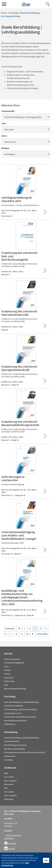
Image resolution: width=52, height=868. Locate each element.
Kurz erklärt (9, 777)
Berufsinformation (12, 741)
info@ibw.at (9, 838)
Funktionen (10, 768)
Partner (7, 674)
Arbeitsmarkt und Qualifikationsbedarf (20, 717)
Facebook (12, 843)
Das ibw (8, 654)
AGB (6, 685)
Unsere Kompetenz (12, 659)
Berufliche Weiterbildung (14, 749)
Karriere (8, 670)
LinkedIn (11, 849)
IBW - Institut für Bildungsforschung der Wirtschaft (26, 4)
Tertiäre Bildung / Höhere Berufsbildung (21, 709)
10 (27, 634)
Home (4, 13)
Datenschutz (9, 681)
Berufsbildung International (15, 721)
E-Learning (8, 760)
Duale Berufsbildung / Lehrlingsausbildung (21, 702)
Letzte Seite (42, 634)
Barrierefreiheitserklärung (15, 689)
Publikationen (10, 724)
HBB (6, 788)
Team (6, 666)
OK (46, 860)
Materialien (9, 784)
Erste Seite (10, 629)
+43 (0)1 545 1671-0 (14, 835)
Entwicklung (11, 732)
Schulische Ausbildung (13, 706)
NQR (6, 773)
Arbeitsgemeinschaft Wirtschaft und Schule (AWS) (25, 752)
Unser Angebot (10, 781)
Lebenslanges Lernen (13, 713)
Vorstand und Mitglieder (14, 663)
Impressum (9, 678)
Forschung (13, 13)
